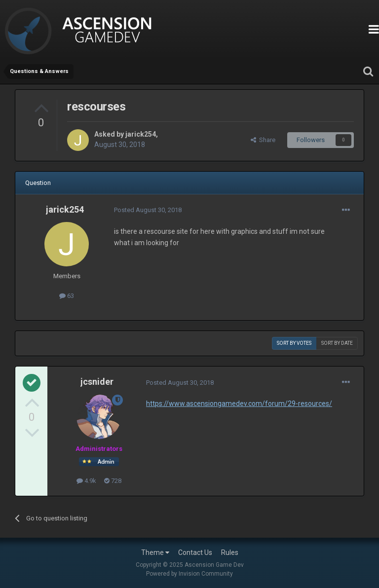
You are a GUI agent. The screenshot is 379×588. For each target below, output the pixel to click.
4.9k (86, 481)
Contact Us (195, 552)
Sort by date (337, 343)
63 (67, 296)
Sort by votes (294, 343)
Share (263, 140)
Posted (148, 210)
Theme (155, 552)
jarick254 (141, 134)
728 (113, 481)
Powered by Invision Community (189, 574)
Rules (230, 552)
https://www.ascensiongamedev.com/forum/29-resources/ (239, 404)
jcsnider (97, 382)
